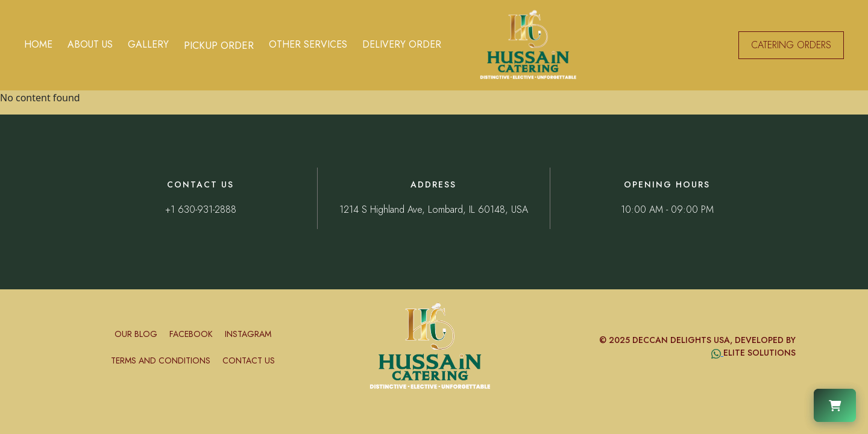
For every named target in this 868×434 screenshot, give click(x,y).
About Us (90, 44)
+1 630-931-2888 (201, 209)
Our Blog (136, 334)
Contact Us (249, 360)
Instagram (248, 334)
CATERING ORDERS (791, 45)
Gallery (148, 44)
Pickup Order (219, 45)
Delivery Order (402, 44)
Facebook (191, 334)
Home (38, 44)
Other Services (308, 44)
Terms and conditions (161, 360)
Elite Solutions (759, 353)
